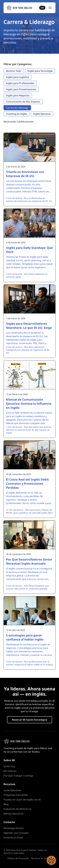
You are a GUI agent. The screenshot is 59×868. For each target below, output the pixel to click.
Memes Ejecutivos (14, 814)
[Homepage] (29, 741)
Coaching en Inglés (17, 114)
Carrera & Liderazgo (17, 108)
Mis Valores (10, 771)
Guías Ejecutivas (12, 790)
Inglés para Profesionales (20, 83)
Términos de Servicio (41, 858)
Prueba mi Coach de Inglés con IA (22, 800)
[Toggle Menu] (50, 8)
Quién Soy (9, 766)
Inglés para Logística (17, 77)
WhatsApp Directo (14, 828)
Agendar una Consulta (16, 833)
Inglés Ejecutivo (42, 114)
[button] (51, 860)
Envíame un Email (13, 838)
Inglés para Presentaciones (21, 89)
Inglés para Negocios (18, 95)
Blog (6, 804)
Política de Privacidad (18, 858)
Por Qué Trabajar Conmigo (18, 776)
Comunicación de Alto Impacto (23, 102)
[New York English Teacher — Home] (19, 8)
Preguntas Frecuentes (16, 795)
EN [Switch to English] (42, 8)
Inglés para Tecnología (40, 71)
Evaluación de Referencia (17, 809)
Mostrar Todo (14, 71)
